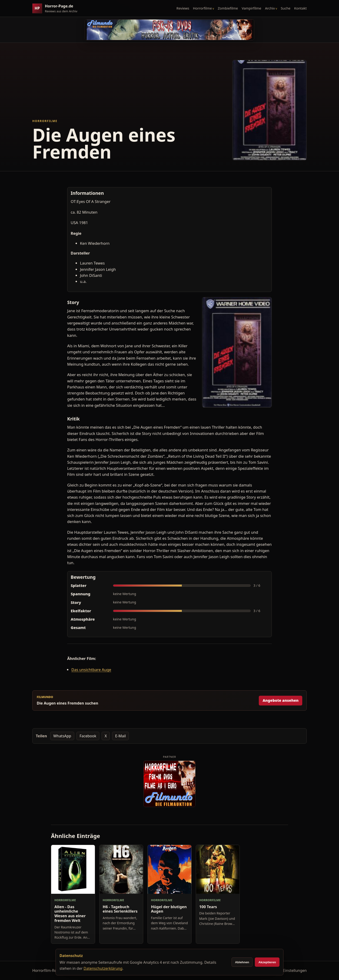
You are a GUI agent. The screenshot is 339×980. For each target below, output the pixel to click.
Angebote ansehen (281, 700)
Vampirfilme (251, 8)
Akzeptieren (267, 962)
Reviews (183, 8)
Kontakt (300, 8)
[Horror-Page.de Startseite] (57, 8)
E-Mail (120, 736)
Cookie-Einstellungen (288, 970)
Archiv (270, 8)
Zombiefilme (228, 8)
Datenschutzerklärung (103, 968)
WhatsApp (62, 736)
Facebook (88, 736)
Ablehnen (242, 962)
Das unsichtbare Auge (91, 670)
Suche (286, 8)
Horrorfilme (202, 8)
